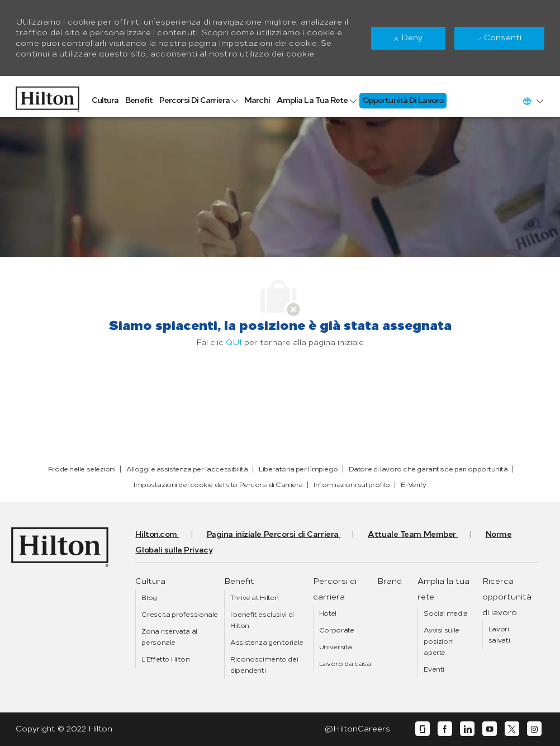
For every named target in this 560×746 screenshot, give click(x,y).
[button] (533, 101)
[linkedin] (467, 729)
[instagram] (534, 729)
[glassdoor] (423, 729)
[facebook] (445, 729)
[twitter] (512, 729)
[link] (48, 96)
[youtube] (490, 729)
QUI (234, 343)
